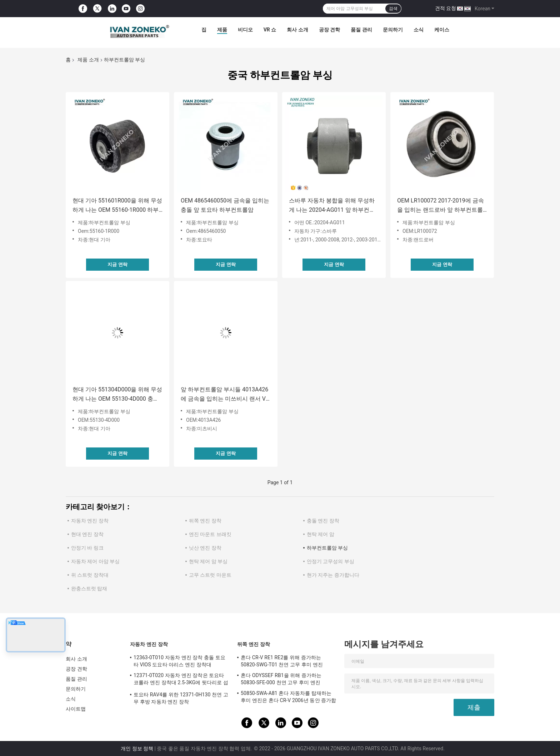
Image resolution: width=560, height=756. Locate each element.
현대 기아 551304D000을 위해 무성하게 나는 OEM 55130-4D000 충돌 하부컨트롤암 (117, 395)
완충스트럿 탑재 (89, 589)
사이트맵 (76, 709)
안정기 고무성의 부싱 (331, 561)
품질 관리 (361, 30)
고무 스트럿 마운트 (210, 575)
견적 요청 (446, 8)
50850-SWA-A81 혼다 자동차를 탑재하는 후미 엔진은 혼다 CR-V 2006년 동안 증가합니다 (289, 698)
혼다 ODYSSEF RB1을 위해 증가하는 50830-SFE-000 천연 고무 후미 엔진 (281, 679)
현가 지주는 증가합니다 (333, 575)
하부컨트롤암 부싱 (327, 548)
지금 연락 (117, 264)
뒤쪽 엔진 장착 (205, 521)
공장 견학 (329, 30)
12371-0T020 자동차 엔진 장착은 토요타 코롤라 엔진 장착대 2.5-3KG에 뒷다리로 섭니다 (181, 680)
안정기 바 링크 (87, 548)
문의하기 (393, 30)
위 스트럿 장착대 (90, 575)
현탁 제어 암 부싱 (208, 561)
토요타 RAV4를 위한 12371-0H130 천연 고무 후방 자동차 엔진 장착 (181, 698)
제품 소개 (88, 60)
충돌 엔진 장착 (323, 521)
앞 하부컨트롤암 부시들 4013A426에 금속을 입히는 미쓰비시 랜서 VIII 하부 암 (226, 395)
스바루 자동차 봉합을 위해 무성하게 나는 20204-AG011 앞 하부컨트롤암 (332, 206)
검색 (393, 9)
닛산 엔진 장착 (205, 548)
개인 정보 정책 (137, 749)
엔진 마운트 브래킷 (210, 534)
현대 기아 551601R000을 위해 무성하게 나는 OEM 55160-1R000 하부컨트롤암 (117, 206)
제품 (222, 30)
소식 (419, 30)
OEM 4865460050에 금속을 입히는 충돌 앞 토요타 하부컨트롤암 (225, 205)
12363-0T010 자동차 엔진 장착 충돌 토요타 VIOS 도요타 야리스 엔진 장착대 (179, 661)
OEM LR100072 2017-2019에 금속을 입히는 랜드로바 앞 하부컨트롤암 (441, 206)
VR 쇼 (270, 30)
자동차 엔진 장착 (90, 521)
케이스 (442, 30)
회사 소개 (297, 30)
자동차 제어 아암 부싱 (95, 561)
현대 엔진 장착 (87, 534)
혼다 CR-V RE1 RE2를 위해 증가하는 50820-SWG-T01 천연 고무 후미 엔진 (282, 661)
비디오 (245, 30)
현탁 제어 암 (321, 534)
